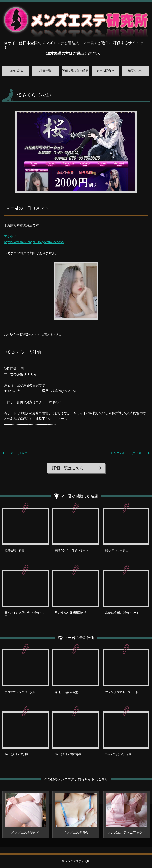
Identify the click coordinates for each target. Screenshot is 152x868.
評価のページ (59, 402)
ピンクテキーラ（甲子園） (127, 453)
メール (63, 419)
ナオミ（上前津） (19, 453)
